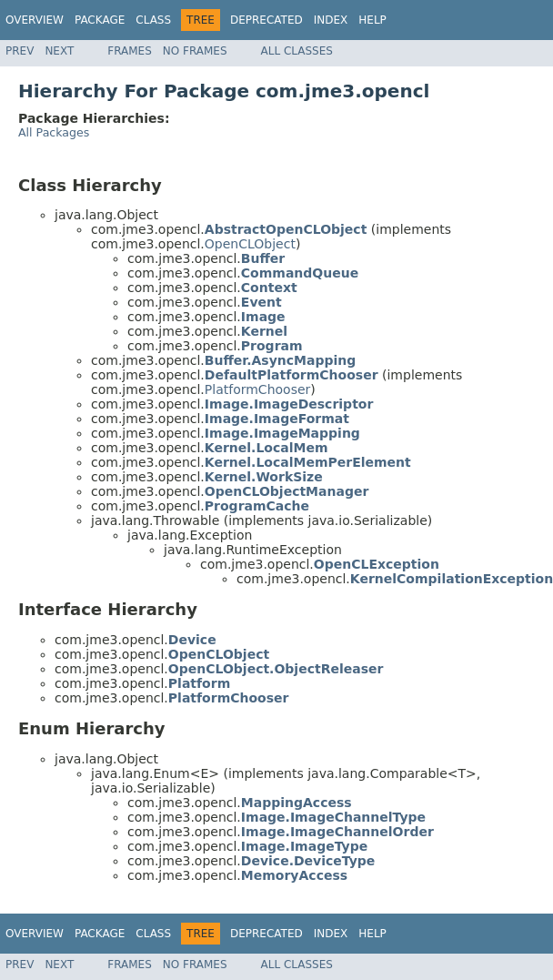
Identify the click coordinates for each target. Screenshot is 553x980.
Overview (35, 20)
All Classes (297, 51)
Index (331, 20)
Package (100, 20)
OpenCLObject (250, 244)
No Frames (195, 51)
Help (372, 20)
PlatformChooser (257, 389)
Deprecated (266, 20)
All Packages (54, 132)
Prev (20, 51)
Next (59, 51)
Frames (130, 51)
